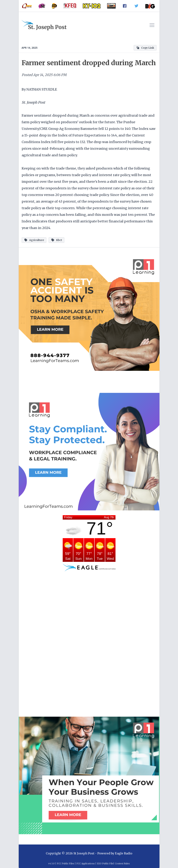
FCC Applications (86, 864)
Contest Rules (122, 864)
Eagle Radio (124, 853)
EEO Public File (105, 864)
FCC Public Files (66, 864)
